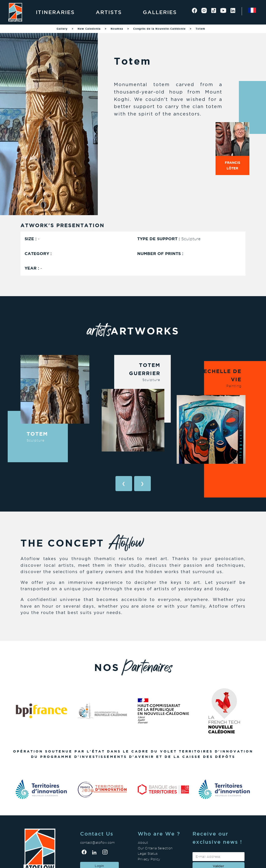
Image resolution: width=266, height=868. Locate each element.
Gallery (62, 29)
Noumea (117, 29)
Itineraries (55, 12)
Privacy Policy (149, 859)
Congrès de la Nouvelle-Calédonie (159, 29)
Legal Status (148, 854)
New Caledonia (89, 29)
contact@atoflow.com (97, 843)
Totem (200, 29)
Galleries (160, 12)
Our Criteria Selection (155, 848)
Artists (109, 12)
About (143, 843)
